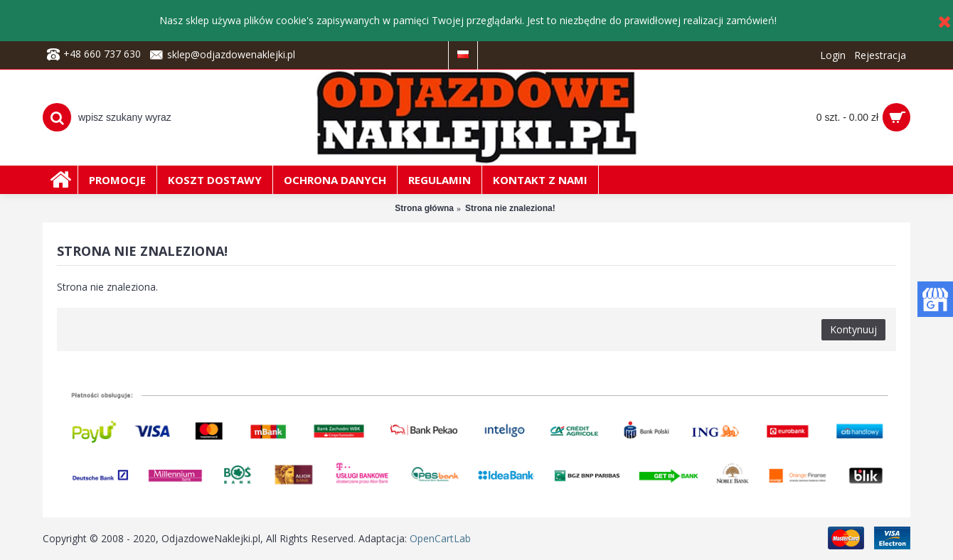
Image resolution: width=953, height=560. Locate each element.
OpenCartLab (440, 538)
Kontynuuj (853, 329)
